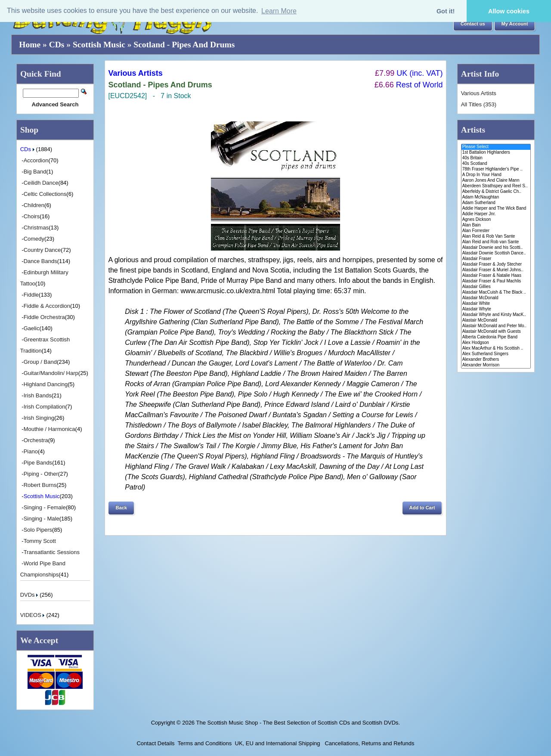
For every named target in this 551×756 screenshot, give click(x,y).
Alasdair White (496, 304)
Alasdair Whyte (496, 309)
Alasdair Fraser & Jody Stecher (496, 265)
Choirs (32, 216)
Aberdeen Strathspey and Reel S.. (496, 186)
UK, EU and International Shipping (278, 743)
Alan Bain (496, 225)
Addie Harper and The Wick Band (496, 209)
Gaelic (32, 328)
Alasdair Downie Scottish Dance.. (496, 253)
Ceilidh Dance (41, 183)
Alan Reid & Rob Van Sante (496, 237)
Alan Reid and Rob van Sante (496, 242)
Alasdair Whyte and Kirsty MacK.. (496, 315)
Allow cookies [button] (509, 11)
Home (30, 45)
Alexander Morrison (496, 365)
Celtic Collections (45, 194)
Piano (31, 451)
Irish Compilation (45, 407)
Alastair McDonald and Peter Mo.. (496, 326)
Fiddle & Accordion (47, 306)
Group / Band (40, 362)
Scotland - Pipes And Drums (184, 45)
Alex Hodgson (496, 343)
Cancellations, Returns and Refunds (369, 743)
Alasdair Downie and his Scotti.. (496, 248)
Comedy (34, 239)
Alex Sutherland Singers (496, 354)
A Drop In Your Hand (496, 175)
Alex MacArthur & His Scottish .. (496, 349)
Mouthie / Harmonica (50, 429)
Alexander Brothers (496, 360)
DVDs (30, 595)
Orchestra (36, 440)
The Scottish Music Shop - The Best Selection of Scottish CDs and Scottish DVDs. (298, 723)
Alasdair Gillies (496, 287)
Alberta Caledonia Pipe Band (496, 337)
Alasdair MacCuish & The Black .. (496, 293)
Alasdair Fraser (496, 259)
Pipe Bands (38, 463)
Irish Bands (38, 395)
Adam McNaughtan (496, 197)
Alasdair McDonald (496, 298)
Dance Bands (40, 261)
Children (34, 205)
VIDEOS (33, 615)
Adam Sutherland (496, 203)
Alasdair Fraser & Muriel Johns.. (496, 270)
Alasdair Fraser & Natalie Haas (496, 276)
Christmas (36, 228)
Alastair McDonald (496, 321)
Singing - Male (42, 519)
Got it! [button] (446, 11)
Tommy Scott (40, 541)
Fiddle (31, 295)
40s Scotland (496, 164)
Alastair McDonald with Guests (496, 332)
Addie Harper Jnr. (496, 214)
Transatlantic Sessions (52, 552)
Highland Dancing (46, 384)
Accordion (36, 160)
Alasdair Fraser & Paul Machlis (496, 281)
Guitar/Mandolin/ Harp (51, 373)
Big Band (35, 172)
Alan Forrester (496, 231)
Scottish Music (99, 45)
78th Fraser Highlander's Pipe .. (496, 169)
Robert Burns (40, 485)
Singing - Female (45, 507)
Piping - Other (41, 474)
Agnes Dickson (496, 220)
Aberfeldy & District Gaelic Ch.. (496, 192)
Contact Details (155, 743)
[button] (473, 24)
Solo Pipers (38, 530)
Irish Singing (39, 418)
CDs (57, 45)
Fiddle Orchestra (44, 317)
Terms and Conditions (205, 743)
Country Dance (42, 250)
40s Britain (496, 158)
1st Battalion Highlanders (496, 153)
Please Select (496, 147)
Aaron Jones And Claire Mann (496, 181)
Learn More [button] (279, 11)
